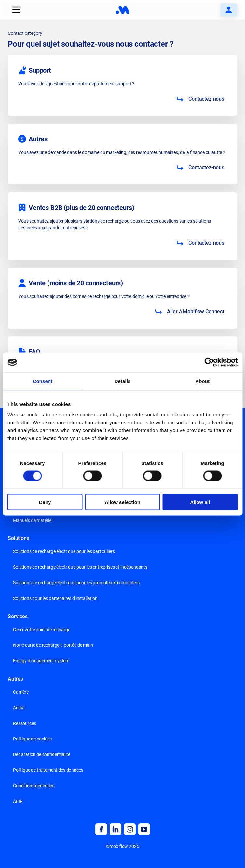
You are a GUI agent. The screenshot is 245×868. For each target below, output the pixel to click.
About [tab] (202, 381)
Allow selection (122, 502)
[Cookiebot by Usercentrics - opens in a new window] (209, 362)
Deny (45, 502)
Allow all (200, 502)
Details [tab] (123, 381)
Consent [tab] (42, 381)
